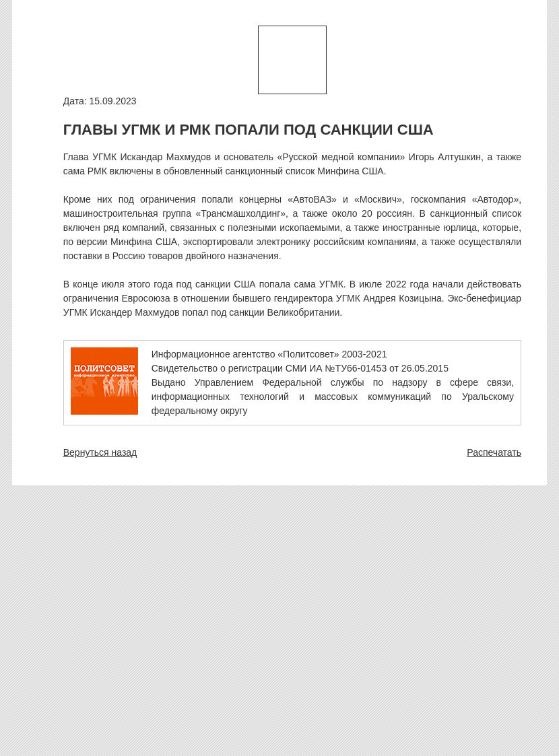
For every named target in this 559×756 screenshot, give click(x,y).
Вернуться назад (100, 452)
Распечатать (494, 452)
